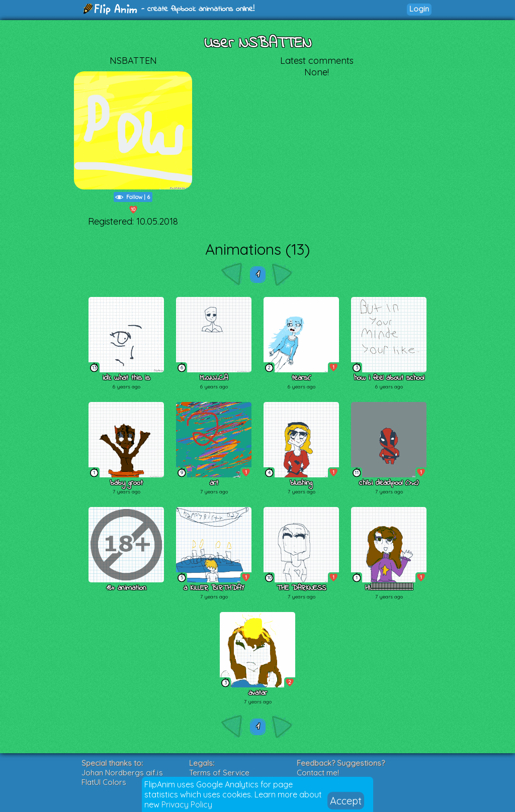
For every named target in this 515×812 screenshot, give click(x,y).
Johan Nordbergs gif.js (122, 773)
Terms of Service (219, 773)
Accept (346, 801)
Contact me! (318, 773)
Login (419, 9)
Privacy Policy (187, 804)
